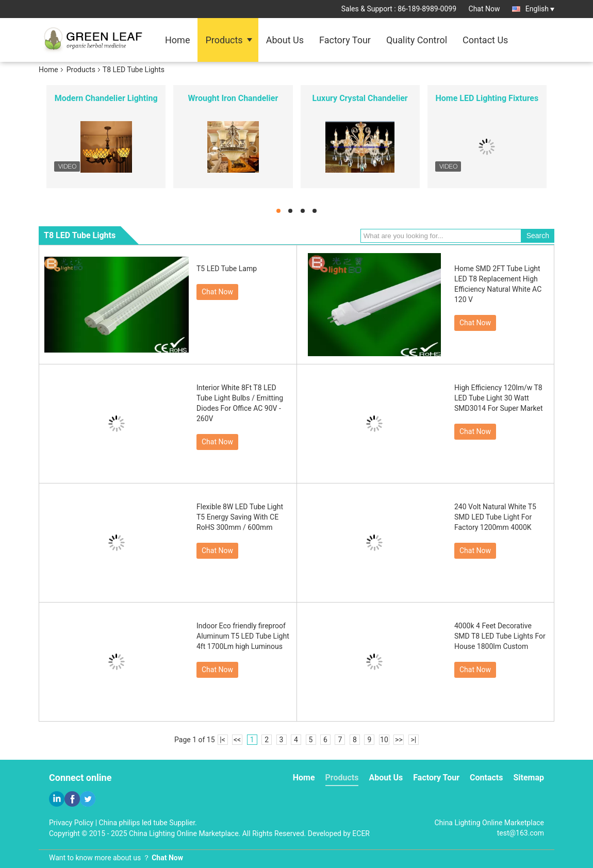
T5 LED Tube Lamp (227, 269)
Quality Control (417, 40)
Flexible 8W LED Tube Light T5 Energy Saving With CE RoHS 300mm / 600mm (240, 517)
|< (223, 740)
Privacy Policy (71, 823)
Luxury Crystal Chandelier (360, 98)
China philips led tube (133, 823)
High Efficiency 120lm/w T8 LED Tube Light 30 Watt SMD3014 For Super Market (499, 398)
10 (384, 740)
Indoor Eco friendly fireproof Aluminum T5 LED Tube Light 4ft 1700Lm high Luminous (243, 636)
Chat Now (484, 9)
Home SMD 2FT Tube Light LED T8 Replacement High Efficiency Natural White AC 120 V (498, 284)
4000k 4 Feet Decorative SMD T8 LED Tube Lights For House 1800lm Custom (500, 636)
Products (224, 40)
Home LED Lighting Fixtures (487, 98)
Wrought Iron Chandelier (233, 98)
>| (414, 740)
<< (237, 740)
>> (399, 740)
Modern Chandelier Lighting (106, 98)
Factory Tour (345, 40)
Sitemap (529, 778)
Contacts (486, 778)
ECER (361, 833)
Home (177, 40)
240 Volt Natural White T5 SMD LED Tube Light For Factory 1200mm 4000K (495, 517)
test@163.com (521, 833)
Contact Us (485, 40)
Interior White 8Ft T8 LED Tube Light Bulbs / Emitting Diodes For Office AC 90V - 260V (240, 403)
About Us (285, 40)
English (540, 9)
